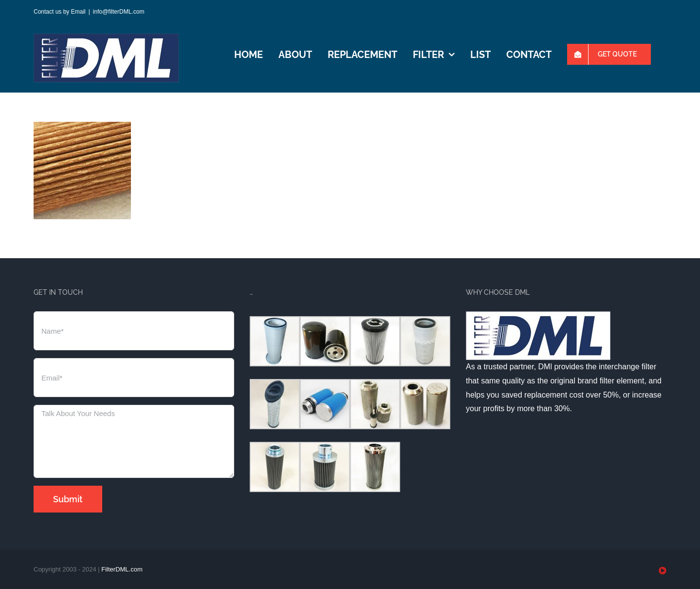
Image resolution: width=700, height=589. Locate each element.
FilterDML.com (122, 569)
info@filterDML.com (119, 12)
